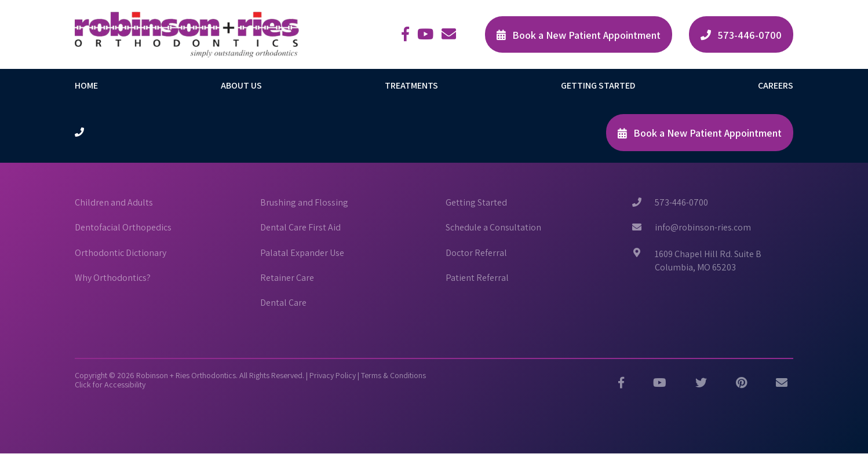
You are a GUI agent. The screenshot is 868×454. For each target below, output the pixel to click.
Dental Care (283, 303)
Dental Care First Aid (300, 228)
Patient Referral (477, 278)
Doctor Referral (476, 253)
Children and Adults (114, 203)
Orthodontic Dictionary (121, 253)
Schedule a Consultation (493, 228)
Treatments (411, 85)
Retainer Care (287, 278)
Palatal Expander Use (302, 253)
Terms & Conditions (393, 375)
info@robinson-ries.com (703, 228)
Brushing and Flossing (304, 203)
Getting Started (598, 85)
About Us (241, 85)
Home (86, 85)
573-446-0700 (681, 203)
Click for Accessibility (110, 385)
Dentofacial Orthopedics (123, 228)
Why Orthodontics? (113, 278)
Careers (776, 85)
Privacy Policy (333, 375)
